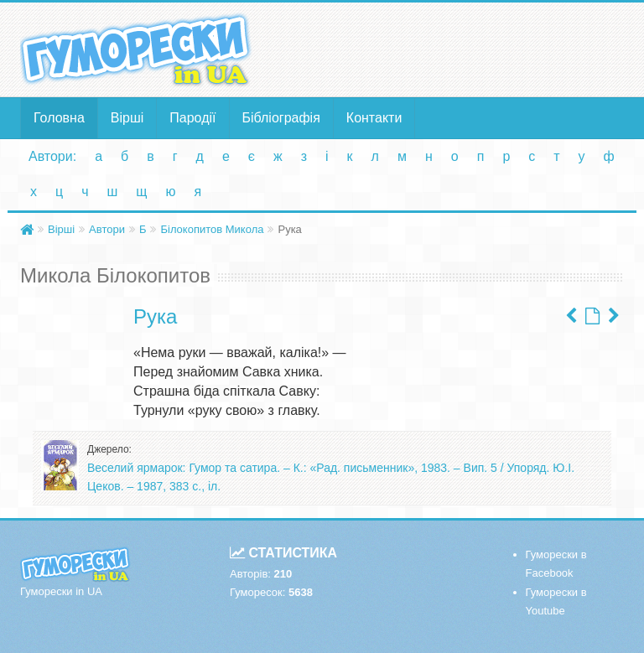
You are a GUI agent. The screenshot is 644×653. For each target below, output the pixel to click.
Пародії (192, 118)
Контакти (374, 118)
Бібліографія (281, 118)
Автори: (52, 156)
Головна (59, 118)
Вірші (127, 118)
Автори (107, 229)
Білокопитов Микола (212, 229)
